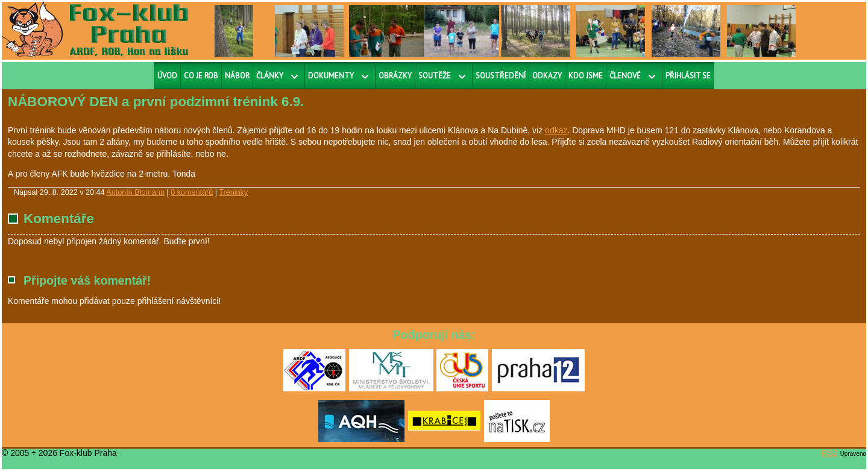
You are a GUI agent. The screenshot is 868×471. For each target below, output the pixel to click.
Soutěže (435, 76)
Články (270, 76)
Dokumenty (331, 76)
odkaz (556, 130)
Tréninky (233, 192)
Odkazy (547, 76)
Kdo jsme (586, 76)
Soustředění (501, 76)
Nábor (237, 76)
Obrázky (395, 76)
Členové (625, 76)
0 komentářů (192, 192)
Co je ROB (201, 76)
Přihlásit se (688, 76)
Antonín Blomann (135, 192)
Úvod (167, 76)
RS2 (830, 453)
